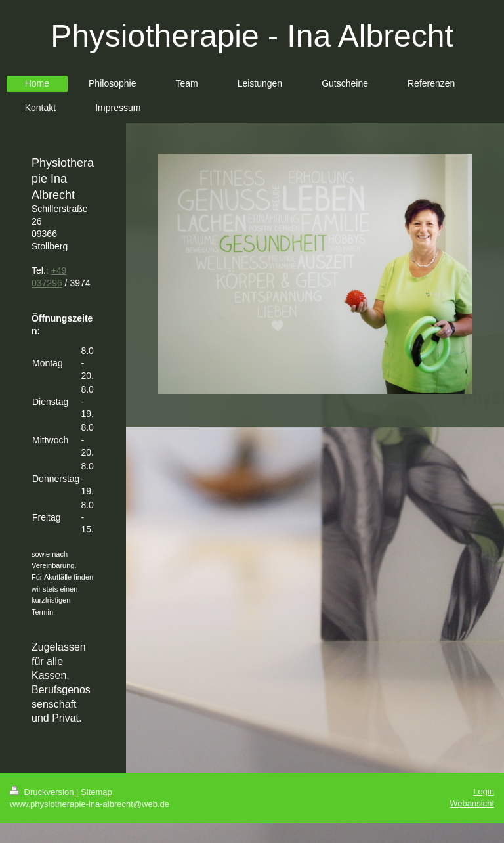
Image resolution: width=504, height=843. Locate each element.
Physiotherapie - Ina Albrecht (252, 36)
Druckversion (43, 792)
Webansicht (472, 803)
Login (484, 791)
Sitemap (96, 792)
